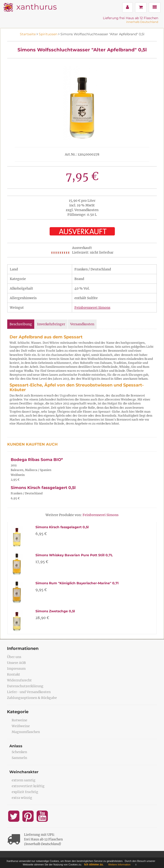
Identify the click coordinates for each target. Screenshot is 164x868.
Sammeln (19, 758)
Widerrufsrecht (19, 680)
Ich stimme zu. (94, 864)
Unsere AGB (16, 663)
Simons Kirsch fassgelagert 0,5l (43, 488)
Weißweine (21, 726)
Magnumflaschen (26, 732)
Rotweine (19, 720)
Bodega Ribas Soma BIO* (37, 460)
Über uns (14, 657)
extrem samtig (24, 780)
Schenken (19, 752)
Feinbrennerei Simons (92, 308)
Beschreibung (21, 324)
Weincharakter (24, 772)
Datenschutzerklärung (25, 686)
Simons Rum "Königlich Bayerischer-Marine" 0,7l (77, 583)
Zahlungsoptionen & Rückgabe (32, 698)
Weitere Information (119, 864)
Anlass (16, 746)
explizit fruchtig (25, 792)
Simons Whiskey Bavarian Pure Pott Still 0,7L (74, 555)
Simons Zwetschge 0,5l (55, 611)
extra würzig (22, 798)
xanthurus (37, 7)
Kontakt (14, 674)
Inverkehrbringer (51, 324)
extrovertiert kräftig (28, 786)
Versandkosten (82, 324)
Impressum (16, 669)
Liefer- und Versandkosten (29, 692)
